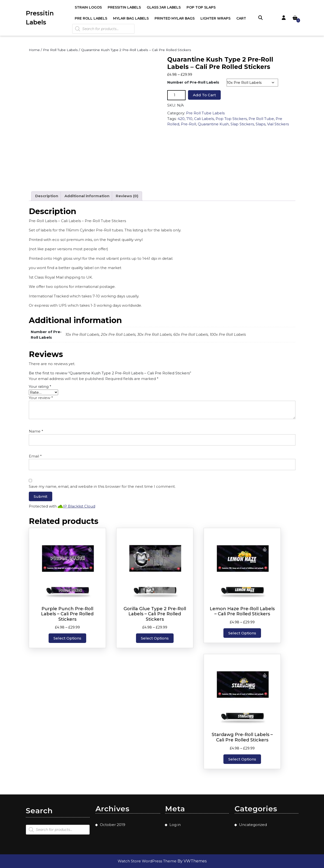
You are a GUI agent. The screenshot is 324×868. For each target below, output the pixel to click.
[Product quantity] (176, 95)
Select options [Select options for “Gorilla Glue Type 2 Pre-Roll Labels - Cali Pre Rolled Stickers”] (155, 638)
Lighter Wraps (215, 18)
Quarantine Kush (213, 124)
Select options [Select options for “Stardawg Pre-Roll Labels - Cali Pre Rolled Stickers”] (242, 759)
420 (181, 119)
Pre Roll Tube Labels (60, 50)
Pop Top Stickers (231, 119)
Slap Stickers (242, 124)
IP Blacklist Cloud (79, 506)
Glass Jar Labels (164, 7)
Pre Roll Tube (261, 119)
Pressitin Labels (124, 7)
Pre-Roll (188, 124)
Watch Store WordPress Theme (148, 861)
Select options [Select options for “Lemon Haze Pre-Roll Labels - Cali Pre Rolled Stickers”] (242, 633)
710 (189, 119)
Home (34, 50)
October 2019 (113, 825)
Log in (175, 825)
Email (35, 456)
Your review (41, 398)
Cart (241, 18)
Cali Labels (204, 119)
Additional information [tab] (87, 196)
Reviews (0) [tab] (127, 196)
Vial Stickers (278, 124)
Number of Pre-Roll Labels (193, 82)
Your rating (40, 386)
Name (36, 431)
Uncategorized (253, 825)
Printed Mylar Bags (175, 18)
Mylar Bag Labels (131, 18)
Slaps (261, 124)
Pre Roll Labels (91, 18)
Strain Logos (88, 7)
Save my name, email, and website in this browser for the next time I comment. (102, 486)
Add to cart (204, 95)
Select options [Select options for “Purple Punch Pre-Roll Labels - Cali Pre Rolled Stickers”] (67, 638)
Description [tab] (47, 196)
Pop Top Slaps (201, 7)
